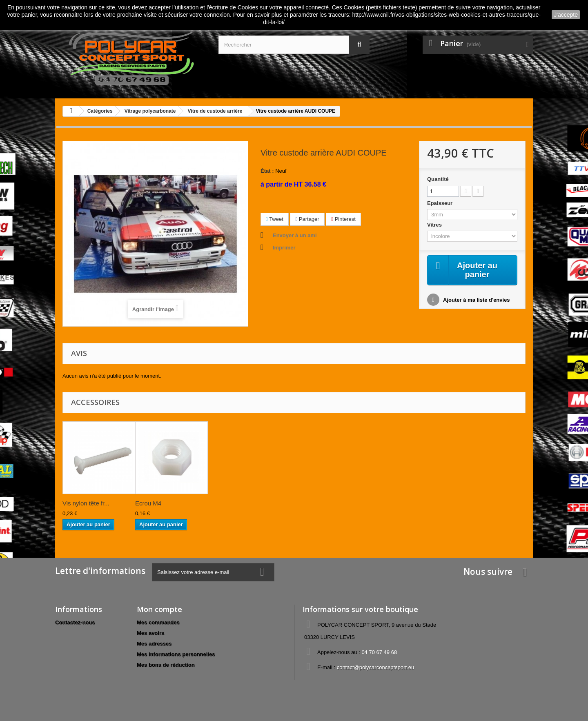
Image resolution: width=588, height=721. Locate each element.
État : (267, 171)
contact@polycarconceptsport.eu (376, 667)
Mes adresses (154, 644)
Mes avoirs (150, 633)
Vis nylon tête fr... (86, 503)
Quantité (438, 179)
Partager (307, 219)
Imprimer (284, 248)
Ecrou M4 (148, 503)
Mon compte (159, 609)
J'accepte (566, 15)
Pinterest (343, 219)
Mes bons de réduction (166, 665)
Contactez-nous (75, 622)
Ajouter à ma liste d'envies (476, 300)
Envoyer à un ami (295, 235)
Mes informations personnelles (176, 654)
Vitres (435, 225)
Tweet (275, 219)
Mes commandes (158, 622)
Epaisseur (441, 203)
